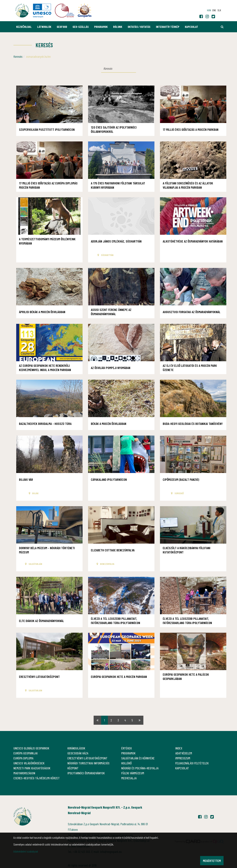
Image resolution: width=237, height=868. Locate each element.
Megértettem (212, 861)
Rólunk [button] (118, 27)
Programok (101, 27)
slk (219, 10)
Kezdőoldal (24, 27)
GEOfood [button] (62, 27)
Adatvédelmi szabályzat (26, 851)
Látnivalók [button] (44, 27)
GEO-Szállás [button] (81, 27)
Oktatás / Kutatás (139, 27)
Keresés (18, 56)
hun (209, 10)
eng (214, 10)
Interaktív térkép (168, 27)
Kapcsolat (191, 27)
